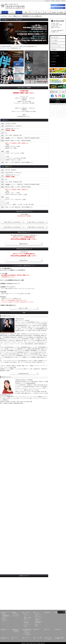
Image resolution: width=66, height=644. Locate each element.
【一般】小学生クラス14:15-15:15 (35, 222)
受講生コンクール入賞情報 (17, 630)
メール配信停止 (49, 639)
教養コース (26, 614)
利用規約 (4, 614)
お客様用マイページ (58, 5)
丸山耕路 (7, 138)
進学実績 (37, 629)
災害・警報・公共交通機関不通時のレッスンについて (6, 616)
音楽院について (6, 612)
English (53, 1)
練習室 (15, 612)
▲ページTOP (61, 612)
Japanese (48, 1)
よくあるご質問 (55, 56)
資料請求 (59, 629)
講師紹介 (48, 612)
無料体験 (26, 626)
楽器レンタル (5, 619)
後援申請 (37, 626)
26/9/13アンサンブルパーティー (38, 614)
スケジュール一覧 (56, 46)
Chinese (64, 1)
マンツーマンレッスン (27, 620)
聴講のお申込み (24, 244)
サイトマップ (27, 638)
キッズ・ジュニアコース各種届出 (27, 634)
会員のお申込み (24, 260)
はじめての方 (55, 37)
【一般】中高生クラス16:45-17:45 (35, 227)
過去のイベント (38, 625)
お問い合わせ (55, 53)
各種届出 (61, 12)
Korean (58, 1)
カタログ (53, 65)
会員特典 (53, 62)
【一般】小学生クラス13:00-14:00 (12, 222)
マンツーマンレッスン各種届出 (27, 632)
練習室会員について (17, 614)
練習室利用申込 (16, 616)
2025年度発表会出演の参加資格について (38, 623)
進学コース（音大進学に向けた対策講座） (27, 618)
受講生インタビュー (6, 630)
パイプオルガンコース (27, 625)
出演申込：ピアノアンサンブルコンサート (38, 617)
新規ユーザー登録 (23, 308)
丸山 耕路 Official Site (23, 374)
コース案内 (55, 40)
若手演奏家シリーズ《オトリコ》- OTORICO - (38, 620)
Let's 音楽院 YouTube (26, 623)
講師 (26, 12)
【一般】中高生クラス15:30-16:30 (12, 227)
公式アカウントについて (6, 621)
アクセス (53, 59)
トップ (5, 12)
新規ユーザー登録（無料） (58, 8)
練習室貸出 (55, 43)
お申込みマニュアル (6, 638)
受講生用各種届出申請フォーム (28, 630)
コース (12, 12)
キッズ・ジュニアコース (27, 615)
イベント (19, 12)
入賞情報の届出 (16, 632)
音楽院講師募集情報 (60, 638)
